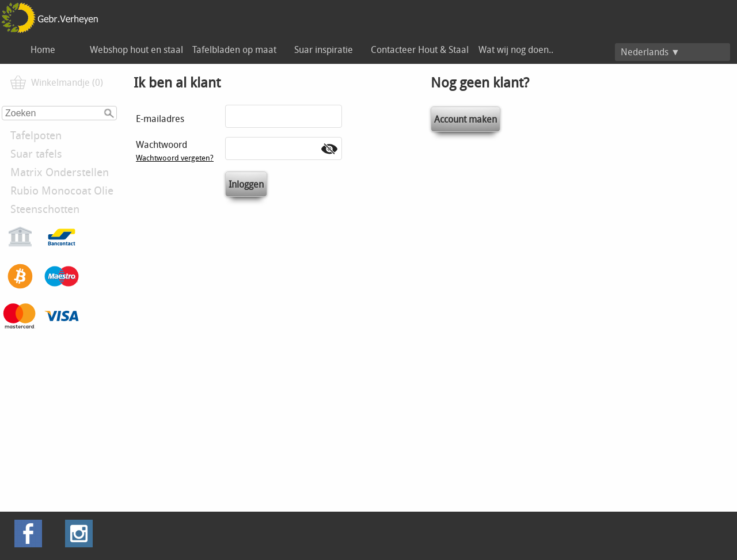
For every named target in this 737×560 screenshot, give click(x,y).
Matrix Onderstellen (60, 172)
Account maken (466, 119)
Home (43, 49)
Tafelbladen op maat (234, 49)
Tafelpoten (36, 135)
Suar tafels (36, 154)
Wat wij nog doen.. (516, 49)
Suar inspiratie (324, 49)
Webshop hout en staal (136, 49)
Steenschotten (45, 209)
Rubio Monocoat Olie (62, 191)
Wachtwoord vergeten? (175, 158)
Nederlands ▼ (650, 52)
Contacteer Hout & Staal (420, 49)
